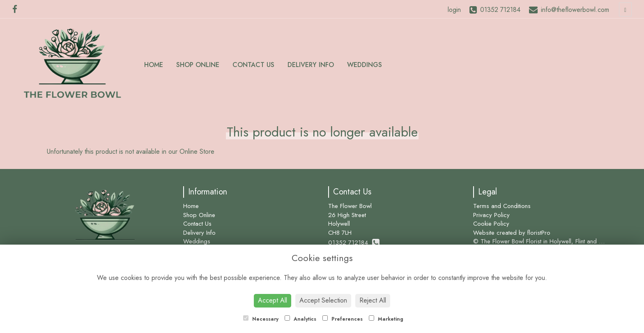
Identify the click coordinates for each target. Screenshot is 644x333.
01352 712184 (354, 243)
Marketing (386, 319)
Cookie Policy (491, 224)
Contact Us (253, 65)
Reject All (373, 300)
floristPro (539, 233)
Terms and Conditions (502, 206)
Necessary (261, 319)
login (454, 10)
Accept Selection (323, 300)
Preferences (343, 319)
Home (154, 65)
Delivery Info (311, 65)
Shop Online (198, 65)
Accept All (273, 300)
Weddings (365, 65)
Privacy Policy (491, 215)
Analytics (300, 319)
